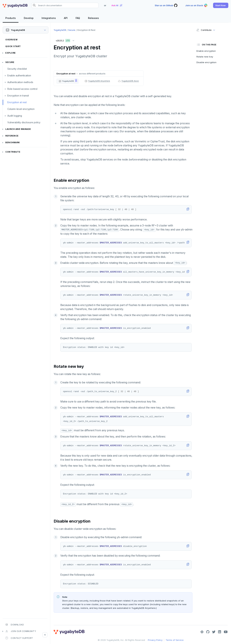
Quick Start (13, 46)
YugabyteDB (60, 30)
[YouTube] (226, 632)
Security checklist (17, 69)
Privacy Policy (155, 640)
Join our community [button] (21, 631)
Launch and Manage (18, 129)
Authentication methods (20, 82)
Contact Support (19, 638)
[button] (221, 5)
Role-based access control (22, 89)
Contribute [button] (204, 30)
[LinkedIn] (220, 632)
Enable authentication (19, 75)
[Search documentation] (65, 5)
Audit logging (15, 116)
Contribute (13, 152)
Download (15, 625)
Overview (11, 40)
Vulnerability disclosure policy (24, 122)
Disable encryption (206, 62)
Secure (10, 62)
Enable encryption (206, 51)
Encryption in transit (18, 96)
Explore (11, 53)
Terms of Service (175, 640)
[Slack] (202, 632)
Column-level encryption (21, 109)
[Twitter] (214, 632)
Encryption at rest (17, 102)
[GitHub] (208, 632)
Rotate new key (205, 57)
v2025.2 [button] (66, 40)
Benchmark (13, 142)
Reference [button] (12, 136)
